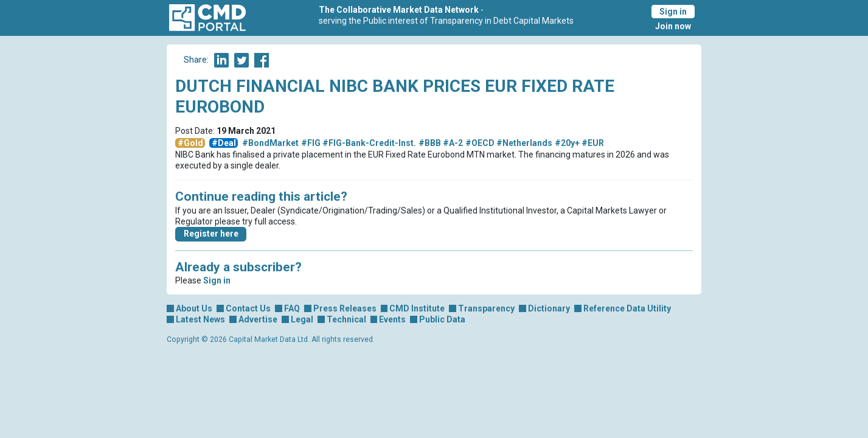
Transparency (486, 308)
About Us (194, 308)
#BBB (430, 143)
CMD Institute (417, 308)
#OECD (480, 143)
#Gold (190, 143)
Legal (302, 319)
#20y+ (567, 143)
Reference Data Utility (627, 308)
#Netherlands (524, 143)
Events (392, 319)
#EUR (593, 143)
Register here (211, 234)
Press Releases (345, 308)
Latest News (200, 319)
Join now (673, 26)
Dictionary (549, 308)
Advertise (258, 319)
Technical (346, 319)
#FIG (311, 143)
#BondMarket (270, 143)
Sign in (673, 12)
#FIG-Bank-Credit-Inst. (369, 143)
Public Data (442, 319)
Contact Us (248, 308)
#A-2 (453, 143)
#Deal (224, 143)
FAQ (292, 308)
